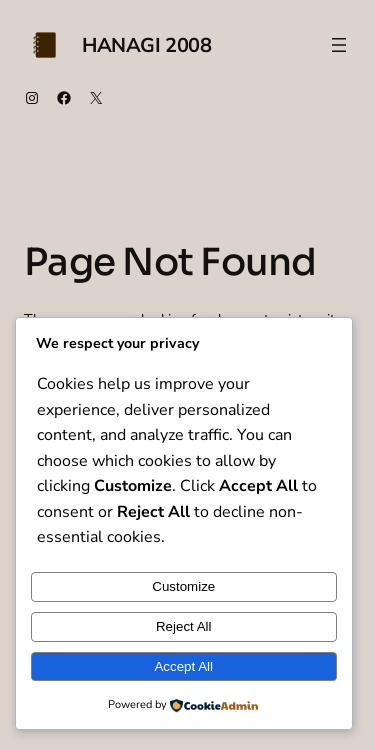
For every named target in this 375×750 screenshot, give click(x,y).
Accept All (183, 666)
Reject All (184, 626)
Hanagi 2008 (147, 45)
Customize (183, 586)
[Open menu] (339, 45)
